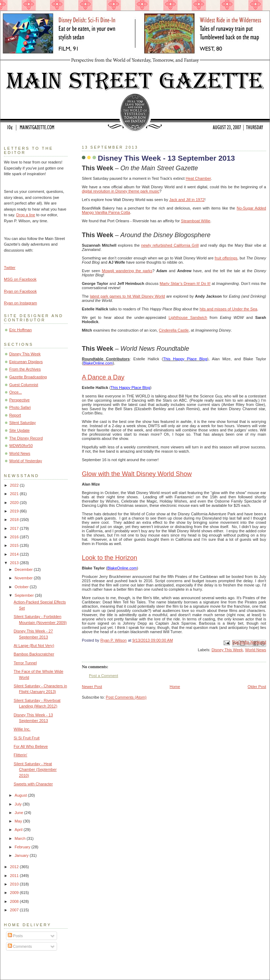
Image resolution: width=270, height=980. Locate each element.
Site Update (19, 430)
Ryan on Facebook (20, 291)
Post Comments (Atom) (126, 697)
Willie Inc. (22, 729)
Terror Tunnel (25, 663)
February (23, 847)
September (25, 595)
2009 (15, 893)
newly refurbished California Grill (170, 245)
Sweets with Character (33, 784)
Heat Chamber (198, 178)
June (19, 813)
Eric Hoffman (21, 330)
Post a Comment (103, 676)
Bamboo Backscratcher (34, 654)
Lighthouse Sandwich (188, 317)
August (21, 795)
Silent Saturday (22, 423)
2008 (15, 901)
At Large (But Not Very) (34, 646)
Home (175, 687)
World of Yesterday (26, 461)
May (19, 821)
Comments (20, 946)
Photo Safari (20, 407)
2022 (15, 485)
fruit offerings (226, 258)
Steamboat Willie (196, 221)
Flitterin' (21, 755)
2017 (15, 528)
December (24, 569)
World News (256, 650)
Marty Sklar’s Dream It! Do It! (185, 283)
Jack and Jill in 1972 (187, 200)
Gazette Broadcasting (28, 377)
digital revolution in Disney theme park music (121, 191)
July (19, 804)
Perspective (19, 400)
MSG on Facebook (20, 279)
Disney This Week (227, 650)
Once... (16, 392)
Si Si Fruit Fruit (27, 738)
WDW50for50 (21, 446)
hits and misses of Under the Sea (228, 309)
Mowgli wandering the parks (127, 271)
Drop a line (26, 215)
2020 (15, 503)
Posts (15, 936)
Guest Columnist (24, 385)
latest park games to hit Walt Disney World (128, 296)
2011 (15, 876)
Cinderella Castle (174, 330)
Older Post (257, 687)
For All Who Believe (31, 746)
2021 (15, 494)
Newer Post (92, 687)
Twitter (10, 268)
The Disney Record (26, 438)
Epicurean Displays (26, 362)
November (24, 578)
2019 (15, 511)
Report (15, 415)
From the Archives (25, 369)
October (22, 587)
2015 (15, 545)
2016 (15, 537)
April (19, 830)
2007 (15, 910)
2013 (15, 563)
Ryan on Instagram (20, 303)
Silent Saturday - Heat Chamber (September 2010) (35, 770)
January (22, 855)
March (21, 838)
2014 (15, 554)
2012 (15, 867)
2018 (15, 520)
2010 (15, 884)
